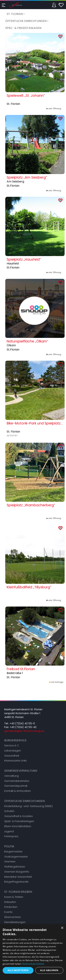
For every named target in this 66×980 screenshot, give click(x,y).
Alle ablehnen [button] (49, 970)
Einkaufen (10, 902)
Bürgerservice (15, 740)
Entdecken (11, 907)
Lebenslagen (13, 751)
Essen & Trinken (14, 897)
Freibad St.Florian (21, 669)
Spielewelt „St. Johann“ (26, 96)
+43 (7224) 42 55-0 (22, 723)
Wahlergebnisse (15, 867)
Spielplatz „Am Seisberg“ (27, 177)
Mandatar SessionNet (18, 877)
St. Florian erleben (18, 892)
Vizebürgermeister (16, 857)
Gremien (10, 862)
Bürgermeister (13, 852)
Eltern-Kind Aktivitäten (18, 826)
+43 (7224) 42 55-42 (23, 727)
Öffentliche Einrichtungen (26, 21)
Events (8, 912)
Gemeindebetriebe (17, 781)
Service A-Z (11, 746)
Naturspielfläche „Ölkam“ (27, 341)
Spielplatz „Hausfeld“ (24, 259)
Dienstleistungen (15, 922)
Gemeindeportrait (16, 786)
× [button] (62, 928)
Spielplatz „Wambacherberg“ (31, 505)
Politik (9, 846)
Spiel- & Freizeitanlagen (23, 28)
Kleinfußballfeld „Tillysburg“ (29, 587)
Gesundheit (12, 756)
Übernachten (13, 917)
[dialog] (33, 952)
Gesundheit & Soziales (18, 816)
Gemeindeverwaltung (21, 771)
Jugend (9, 831)
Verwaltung (11, 776)
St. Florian (15, 14)
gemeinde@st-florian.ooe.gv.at (24, 731)
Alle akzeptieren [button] (18, 970)
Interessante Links (15, 761)
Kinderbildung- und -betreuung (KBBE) (28, 806)
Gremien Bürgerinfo (17, 872)
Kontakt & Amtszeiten (18, 791)
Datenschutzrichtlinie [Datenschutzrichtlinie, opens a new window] (33, 964)
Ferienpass (11, 836)
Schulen (9, 811)
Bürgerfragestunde (16, 882)
